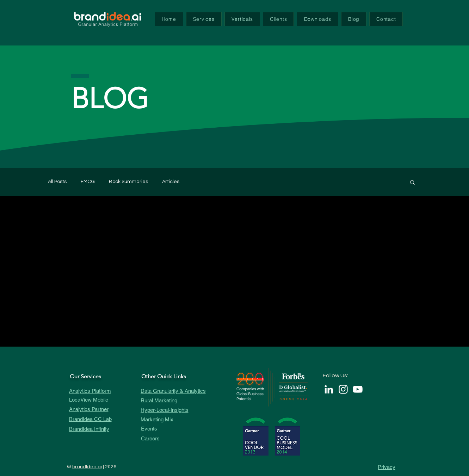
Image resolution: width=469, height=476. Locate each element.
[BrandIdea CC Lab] (102, 419)
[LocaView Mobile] (102, 400)
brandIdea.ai (87, 467)
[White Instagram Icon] (343, 389)
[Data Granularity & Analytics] (179, 391)
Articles (171, 182)
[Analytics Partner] (102, 409)
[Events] (179, 429)
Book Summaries (128, 182)
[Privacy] (377, 467)
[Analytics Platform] (102, 391)
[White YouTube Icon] (358, 389)
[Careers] (179, 438)
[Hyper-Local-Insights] (179, 410)
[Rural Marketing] (179, 400)
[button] (204, 19)
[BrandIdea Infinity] (102, 429)
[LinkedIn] (329, 389)
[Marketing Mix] (179, 419)
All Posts (57, 182)
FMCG (88, 182)
